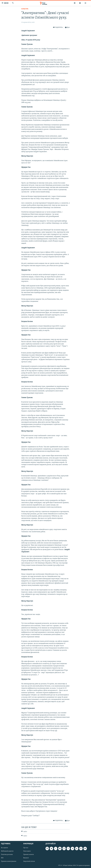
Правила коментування (9, 861)
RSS (2, 858)
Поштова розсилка (7, 855)
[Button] (58, 27)
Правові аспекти (29, 855)
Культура (25, 9)
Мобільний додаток (7, 851)
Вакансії (26, 858)
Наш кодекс (27, 851)
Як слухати (4, 848)
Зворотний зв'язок (29, 861)
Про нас (26, 848)
